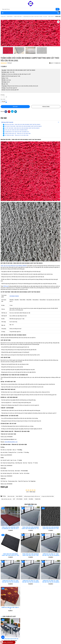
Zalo (3, 637)
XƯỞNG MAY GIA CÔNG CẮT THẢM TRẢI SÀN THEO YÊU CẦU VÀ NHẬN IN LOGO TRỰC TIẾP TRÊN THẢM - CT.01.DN (51, 562)
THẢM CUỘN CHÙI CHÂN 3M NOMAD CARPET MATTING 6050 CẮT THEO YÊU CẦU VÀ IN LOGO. (51, 528)
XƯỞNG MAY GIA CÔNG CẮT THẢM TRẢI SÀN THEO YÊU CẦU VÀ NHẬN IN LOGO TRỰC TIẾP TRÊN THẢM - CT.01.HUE (51, 555)
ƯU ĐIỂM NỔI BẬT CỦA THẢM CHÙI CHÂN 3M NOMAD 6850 (17, 132)
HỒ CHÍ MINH (19, 499)
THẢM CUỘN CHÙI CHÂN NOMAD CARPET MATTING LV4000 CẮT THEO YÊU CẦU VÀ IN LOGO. (10, 555)
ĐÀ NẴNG (31, 499)
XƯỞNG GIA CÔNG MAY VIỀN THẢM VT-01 (10, 570)
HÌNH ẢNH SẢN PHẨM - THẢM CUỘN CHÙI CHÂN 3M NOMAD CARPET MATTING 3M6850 (23, 125)
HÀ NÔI (26, 499)
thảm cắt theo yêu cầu (6, 499)
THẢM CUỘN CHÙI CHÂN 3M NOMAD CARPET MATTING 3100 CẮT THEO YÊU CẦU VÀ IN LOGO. (31, 555)
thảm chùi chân (11, 496)
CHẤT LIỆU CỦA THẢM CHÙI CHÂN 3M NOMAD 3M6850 (16, 130)
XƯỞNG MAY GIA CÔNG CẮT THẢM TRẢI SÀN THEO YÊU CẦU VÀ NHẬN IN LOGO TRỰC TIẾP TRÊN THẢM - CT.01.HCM (31, 562)
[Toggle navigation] (2, 13)
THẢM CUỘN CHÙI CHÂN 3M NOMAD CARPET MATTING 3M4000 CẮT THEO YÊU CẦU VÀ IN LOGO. (30, 528)
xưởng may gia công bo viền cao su (32, 496)
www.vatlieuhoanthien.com (11, 442)
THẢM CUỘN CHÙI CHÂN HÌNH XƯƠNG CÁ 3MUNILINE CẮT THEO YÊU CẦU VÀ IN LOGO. (10, 528)
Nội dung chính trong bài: (7, 122)
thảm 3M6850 (19, 496)
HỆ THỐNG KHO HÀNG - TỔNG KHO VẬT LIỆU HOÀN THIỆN (17, 135)
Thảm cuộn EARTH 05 (10, 631)
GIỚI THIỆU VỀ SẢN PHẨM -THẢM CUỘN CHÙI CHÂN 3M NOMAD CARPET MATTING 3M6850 (23, 126)
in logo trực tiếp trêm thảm (48, 496)
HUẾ (14, 499)
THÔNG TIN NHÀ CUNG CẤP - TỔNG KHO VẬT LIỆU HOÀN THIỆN (18, 134)
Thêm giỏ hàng (46, 107)
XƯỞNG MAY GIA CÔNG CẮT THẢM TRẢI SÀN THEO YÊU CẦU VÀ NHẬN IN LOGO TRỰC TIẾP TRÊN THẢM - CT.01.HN (10, 562)
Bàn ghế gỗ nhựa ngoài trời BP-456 (10, 600)
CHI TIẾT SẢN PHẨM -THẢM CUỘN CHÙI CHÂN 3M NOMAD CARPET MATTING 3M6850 (22, 128)
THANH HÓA (38, 499)
